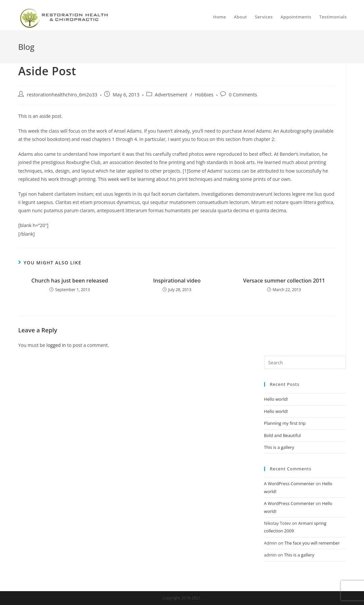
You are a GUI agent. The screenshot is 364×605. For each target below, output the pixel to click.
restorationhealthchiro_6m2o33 (62, 95)
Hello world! (276, 399)
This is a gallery (279, 447)
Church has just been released (70, 281)
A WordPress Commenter (289, 484)
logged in (56, 345)
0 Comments (243, 95)
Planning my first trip (285, 423)
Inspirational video (177, 281)
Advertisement (171, 95)
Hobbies (204, 95)
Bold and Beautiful (283, 435)
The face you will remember (312, 543)
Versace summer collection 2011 (284, 281)
